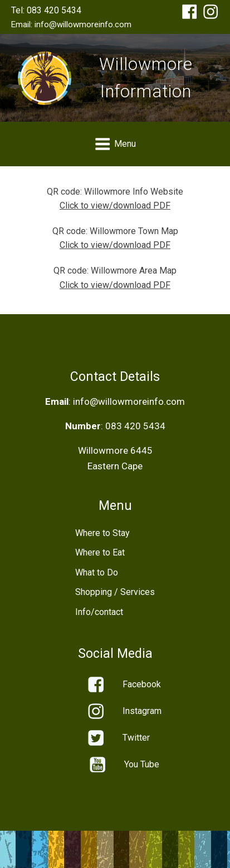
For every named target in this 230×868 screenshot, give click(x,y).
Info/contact (99, 612)
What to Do (97, 572)
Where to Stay (102, 533)
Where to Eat (100, 552)
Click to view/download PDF (115, 205)
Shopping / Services (115, 592)
